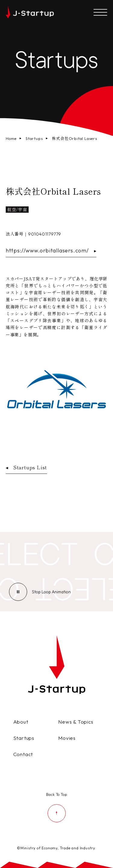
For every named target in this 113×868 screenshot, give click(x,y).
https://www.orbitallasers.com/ (51, 250)
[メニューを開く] (100, 13)
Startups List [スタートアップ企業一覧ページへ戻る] (26, 467)
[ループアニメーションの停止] (51, 592)
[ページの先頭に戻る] (57, 807)
